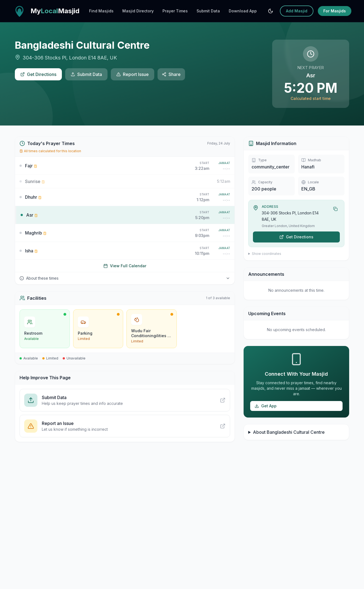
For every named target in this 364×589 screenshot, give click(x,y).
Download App (243, 11)
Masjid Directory (138, 11)
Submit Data (208, 11)
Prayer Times (175, 11)
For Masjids (335, 11)
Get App (266, 406)
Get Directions (38, 74)
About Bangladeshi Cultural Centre (289, 432)
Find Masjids (101, 11)
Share (171, 74)
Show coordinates (267, 254)
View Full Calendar (125, 266)
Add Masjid (297, 11)
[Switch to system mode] (271, 11)
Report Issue (133, 74)
